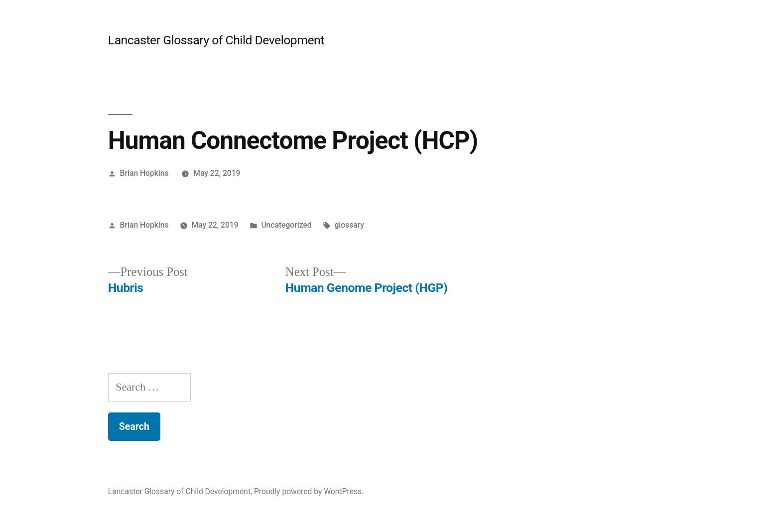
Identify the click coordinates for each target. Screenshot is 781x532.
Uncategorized (286, 225)
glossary (349, 225)
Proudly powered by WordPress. (309, 491)
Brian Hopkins (144, 173)
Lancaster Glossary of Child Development (216, 40)
